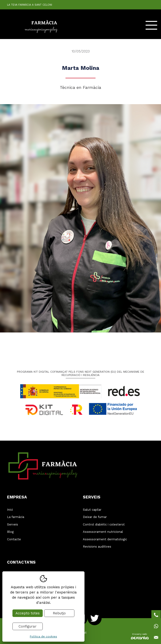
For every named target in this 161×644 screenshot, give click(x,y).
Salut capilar (92, 510)
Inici (10, 510)
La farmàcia (16, 517)
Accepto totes (28, 613)
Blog (10, 532)
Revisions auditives (97, 547)
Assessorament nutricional (103, 532)
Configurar (28, 626)
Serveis (13, 524)
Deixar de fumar (95, 517)
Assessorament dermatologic (105, 539)
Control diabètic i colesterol (104, 524)
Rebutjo (59, 613)
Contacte (14, 539)
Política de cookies (43, 636)
